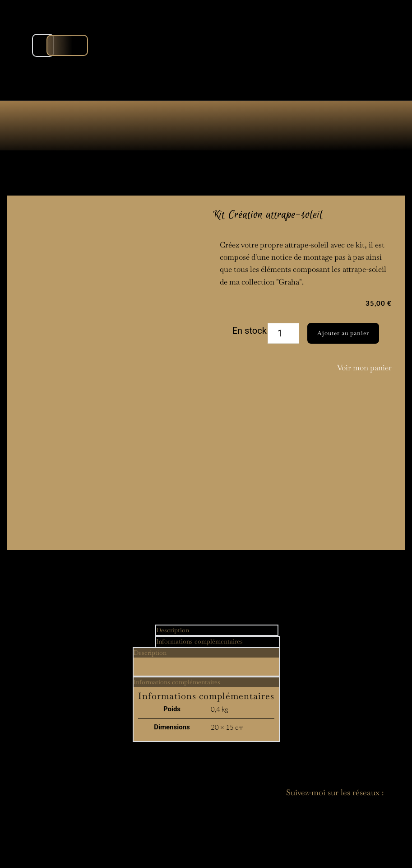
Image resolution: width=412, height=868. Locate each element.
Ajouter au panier (343, 333)
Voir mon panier (364, 368)
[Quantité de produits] (283, 333)
